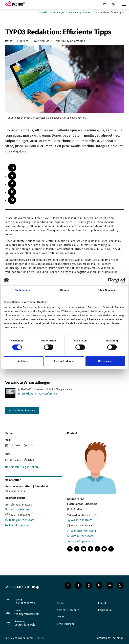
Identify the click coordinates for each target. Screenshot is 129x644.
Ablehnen (24, 361)
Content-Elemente (68, 610)
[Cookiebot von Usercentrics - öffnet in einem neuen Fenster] (110, 280)
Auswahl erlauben (64, 361)
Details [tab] (64, 290)
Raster (61, 603)
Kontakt (103, 603)
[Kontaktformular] (105, 4)
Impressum (105, 610)
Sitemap (118, 638)
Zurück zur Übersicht (24, 410)
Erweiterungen (58, 12)
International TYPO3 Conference (38, 394)
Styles (61, 617)
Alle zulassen (105, 361)
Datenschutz (103, 638)
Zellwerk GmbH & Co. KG (29, 638)
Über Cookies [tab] (107, 290)
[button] (12, 168)
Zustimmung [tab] (22, 290)
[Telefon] (114, 4)
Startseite (43, 12)
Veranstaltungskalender (79, 12)
